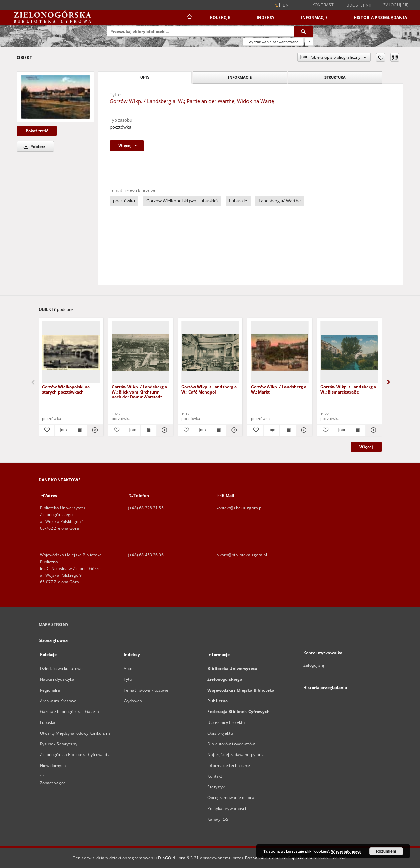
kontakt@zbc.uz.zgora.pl (239, 508)
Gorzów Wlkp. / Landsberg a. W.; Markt (279, 389)
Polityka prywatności (227, 808)
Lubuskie (238, 201)
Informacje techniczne (229, 765)
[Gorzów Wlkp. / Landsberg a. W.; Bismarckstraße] (349, 352)
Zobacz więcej (53, 783)
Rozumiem (386, 851)
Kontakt (215, 776)
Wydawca (133, 701)
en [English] (286, 5)
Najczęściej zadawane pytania (236, 755)
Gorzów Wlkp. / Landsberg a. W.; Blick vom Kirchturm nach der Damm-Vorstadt (140, 392)
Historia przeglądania (380, 18)
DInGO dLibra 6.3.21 (179, 858)
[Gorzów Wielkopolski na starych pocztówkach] (71, 352)
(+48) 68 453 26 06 (146, 555)
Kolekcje (220, 18)
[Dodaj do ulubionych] (380, 57)
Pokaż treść (37, 131)
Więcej (366, 447)
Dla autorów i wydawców (231, 744)
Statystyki (217, 787)
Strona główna (53, 640)
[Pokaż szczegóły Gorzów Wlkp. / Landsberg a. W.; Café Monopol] (233, 430)
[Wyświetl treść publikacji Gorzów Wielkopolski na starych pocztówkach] (79, 430)
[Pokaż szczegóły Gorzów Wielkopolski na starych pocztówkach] (94, 430)
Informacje (314, 18)
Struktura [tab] (335, 77)
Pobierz (33, 146)
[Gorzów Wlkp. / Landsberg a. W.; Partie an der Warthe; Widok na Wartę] (55, 97)
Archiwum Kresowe (58, 701)
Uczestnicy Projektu (226, 722)
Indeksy (266, 18)
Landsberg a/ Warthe (280, 201)
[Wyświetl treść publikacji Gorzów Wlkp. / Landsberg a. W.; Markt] (288, 430)
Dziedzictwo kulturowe (62, 669)
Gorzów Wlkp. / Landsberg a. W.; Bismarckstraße (349, 389)
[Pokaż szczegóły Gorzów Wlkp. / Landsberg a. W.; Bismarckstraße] (372, 430)
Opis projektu (220, 733)
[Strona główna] (189, 17)
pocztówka (121, 127)
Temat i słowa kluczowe (146, 690)
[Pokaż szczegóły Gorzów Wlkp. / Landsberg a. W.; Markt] (303, 430)
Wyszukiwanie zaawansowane (273, 42)
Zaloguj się (396, 5)
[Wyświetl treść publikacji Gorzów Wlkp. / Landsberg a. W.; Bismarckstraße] (357, 430)
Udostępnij (359, 5)
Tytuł (128, 679)
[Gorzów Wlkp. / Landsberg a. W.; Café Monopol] (210, 352)
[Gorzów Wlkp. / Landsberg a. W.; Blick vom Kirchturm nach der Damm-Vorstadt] (141, 352)
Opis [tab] (145, 77)
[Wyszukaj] (304, 31)
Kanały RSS (218, 819)
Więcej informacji (346, 851)
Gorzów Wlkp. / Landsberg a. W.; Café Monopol (209, 389)
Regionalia (50, 690)
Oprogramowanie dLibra (231, 798)
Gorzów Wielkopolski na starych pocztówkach (66, 389)
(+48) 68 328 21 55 (146, 508)
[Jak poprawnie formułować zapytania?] (309, 42)
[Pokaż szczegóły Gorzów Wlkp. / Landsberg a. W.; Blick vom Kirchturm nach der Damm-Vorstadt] (164, 430)
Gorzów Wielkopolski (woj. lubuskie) (182, 201)
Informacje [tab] (240, 77)
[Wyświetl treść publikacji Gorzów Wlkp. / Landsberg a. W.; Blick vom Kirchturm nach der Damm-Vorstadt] (148, 430)
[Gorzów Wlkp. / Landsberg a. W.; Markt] (280, 352)
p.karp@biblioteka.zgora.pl (242, 555)
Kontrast (323, 5)
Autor (129, 669)
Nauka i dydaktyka (57, 679)
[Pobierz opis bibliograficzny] (63, 430)
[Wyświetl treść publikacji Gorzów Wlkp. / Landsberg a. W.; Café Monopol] (218, 430)
